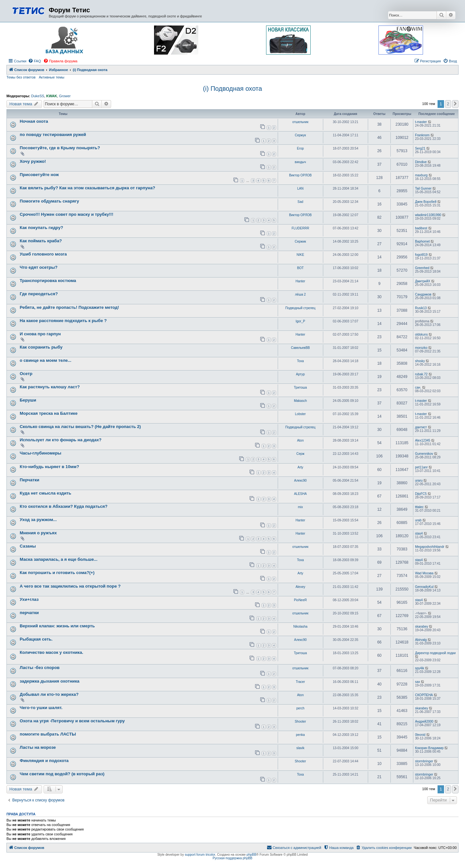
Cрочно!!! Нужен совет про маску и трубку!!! (67, 214)
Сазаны (28, 546)
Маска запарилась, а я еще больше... (59, 559)
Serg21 (420, 148)
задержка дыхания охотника (50, 681)
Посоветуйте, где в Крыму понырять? (60, 148)
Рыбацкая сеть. (36, 639)
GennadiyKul (424, 587)
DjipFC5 (421, 494)
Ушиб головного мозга (43, 254)
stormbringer (424, 761)
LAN (300, 188)
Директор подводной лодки (435, 653)
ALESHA (300, 494)
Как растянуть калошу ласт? (50, 387)
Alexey (300, 587)
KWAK (52, 96)
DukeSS (37, 96)
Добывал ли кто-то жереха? (49, 694)
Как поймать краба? (41, 241)
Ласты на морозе (38, 747)
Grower (65, 96)
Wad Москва (424, 573)
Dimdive (421, 162)
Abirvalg (421, 640)
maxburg (421, 175)
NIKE (300, 255)
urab (418, 520)
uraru (419, 481)
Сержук (300, 135)
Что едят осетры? (39, 267)
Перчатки (30, 480)
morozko (421, 348)
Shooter (300, 722)
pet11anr (421, 467)
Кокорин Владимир (429, 748)
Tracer (300, 682)
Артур (300, 374)
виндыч (300, 162)
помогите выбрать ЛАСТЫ (48, 734)
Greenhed (422, 268)
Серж (300, 454)
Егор (300, 148)
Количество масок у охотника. (52, 652)
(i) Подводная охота (233, 89)
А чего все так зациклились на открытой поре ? (70, 586)
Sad (300, 202)
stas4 (419, 533)
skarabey (422, 627)
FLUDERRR (300, 228)
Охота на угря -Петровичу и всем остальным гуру (72, 721)
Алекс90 (300, 481)
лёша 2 (300, 294)
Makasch (300, 401)
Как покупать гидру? (41, 228)
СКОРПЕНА (424, 695)
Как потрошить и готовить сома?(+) (57, 573)
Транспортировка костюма (48, 281)
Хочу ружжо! (33, 161)
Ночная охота (34, 121)
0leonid (420, 735)
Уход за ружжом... (38, 520)
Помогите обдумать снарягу (49, 201)
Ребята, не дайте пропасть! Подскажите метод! (69, 307)
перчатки (29, 613)
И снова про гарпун (40, 334)
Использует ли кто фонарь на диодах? (61, 440)
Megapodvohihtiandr (430, 547)
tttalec (419, 507)
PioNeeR (300, 600)
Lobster (300, 414)
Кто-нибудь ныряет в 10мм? (49, 467)
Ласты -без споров (40, 668)
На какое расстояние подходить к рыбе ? (63, 321)
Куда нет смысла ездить (46, 493)
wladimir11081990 (428, 215)
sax (418, 682)
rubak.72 (421, 374)
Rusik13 (421, 308)
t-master (421, 122)
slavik (300, 748)
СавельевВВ (300, 348)
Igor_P (300, 321)
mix (300, 507)
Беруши (28, 400)
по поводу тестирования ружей (53, 135)
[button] (455, 104)
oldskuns (421, 335)
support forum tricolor (200, 855)
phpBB (252, 855)
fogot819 (421, 255)
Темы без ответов (21, 77)
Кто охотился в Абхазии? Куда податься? (64, 506)
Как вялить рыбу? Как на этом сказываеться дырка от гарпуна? (88, 188)
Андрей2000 (424, 722)
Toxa (300, 361)
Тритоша (300, 387)
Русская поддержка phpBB (232, 858)
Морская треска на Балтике (49, 413)
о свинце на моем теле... (46, 360)
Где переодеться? (39, 294)
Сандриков (423, 294)
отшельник (300, 122)
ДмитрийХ (423, 281)
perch (300, 708)
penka (300, 735)
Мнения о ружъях (38, 533)
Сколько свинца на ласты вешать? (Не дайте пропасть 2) (80, 427)
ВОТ (300, 268)
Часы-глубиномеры (41, 453)
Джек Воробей (426, 202)
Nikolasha (300, 627)
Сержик (300, 241)
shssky (420, 361)
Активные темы (52, 77)
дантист (421, 427)
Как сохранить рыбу (41, 347)
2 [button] (448, 104)
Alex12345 (423, 440)
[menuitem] (35, 61)
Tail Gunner (423, 188)
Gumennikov (424, 454)
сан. (418, 387)
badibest (421, 228)
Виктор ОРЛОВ (300, 175)
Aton (300, 440)
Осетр (26, 374)
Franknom (422, 135)
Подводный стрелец (300, 308)
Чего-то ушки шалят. (41, 708)
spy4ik (419, 668)
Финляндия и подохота (44, 761)
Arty (300, 467)
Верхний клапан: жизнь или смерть (57, 626)
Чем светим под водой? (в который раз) (62, 774)
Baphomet (422, 241)
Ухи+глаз (29, 599)
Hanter (300, 281)
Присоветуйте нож (39, 175)
